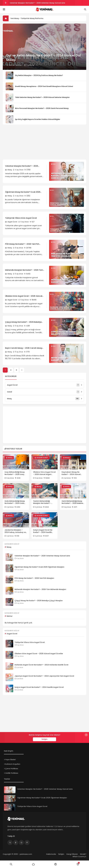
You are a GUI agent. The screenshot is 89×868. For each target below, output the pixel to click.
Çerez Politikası (12, 769)
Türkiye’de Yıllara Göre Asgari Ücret (21, 218)
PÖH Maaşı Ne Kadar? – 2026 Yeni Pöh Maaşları (22, 244)
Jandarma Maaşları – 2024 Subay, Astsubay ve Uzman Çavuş (15, 531)
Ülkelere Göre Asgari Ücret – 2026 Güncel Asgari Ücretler (24, 296)
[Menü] (4, 9)
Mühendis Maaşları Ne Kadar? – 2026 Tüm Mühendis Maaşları (24, 270)
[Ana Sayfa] (33, 864)
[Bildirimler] (78, 864)
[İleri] (22, 370)
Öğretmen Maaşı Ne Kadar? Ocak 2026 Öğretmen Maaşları (23, 192)
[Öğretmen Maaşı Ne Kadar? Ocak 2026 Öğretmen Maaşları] (10, 799)
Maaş (8, 170)
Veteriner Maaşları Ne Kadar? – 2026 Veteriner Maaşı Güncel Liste (37, 3)
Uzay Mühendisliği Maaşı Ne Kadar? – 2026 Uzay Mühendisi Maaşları (15, 473)
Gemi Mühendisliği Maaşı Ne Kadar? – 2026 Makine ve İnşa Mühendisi (72, 502)
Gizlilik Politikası (12, 773)
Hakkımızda (51, 854)
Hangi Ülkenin (72, 854)
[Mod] (56, 864)
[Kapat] (86, 735)
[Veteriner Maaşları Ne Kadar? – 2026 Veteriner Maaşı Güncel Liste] (10, 790)
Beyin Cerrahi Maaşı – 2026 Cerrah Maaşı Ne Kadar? (24, 348)
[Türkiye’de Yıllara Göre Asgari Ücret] (10, 807)
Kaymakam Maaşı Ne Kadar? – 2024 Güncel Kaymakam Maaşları (71, 473)
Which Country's (79, 857)
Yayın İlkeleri (10, 760)
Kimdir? (83, 854)
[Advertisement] (44, 141)
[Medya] (10, 843)
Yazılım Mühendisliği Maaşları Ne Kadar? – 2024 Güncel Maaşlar (42, 502)
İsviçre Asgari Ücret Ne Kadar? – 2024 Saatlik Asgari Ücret (43, 531)
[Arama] (85, 9)
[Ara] (11, 864)
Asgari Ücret (11, 222)
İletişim (44, 739)
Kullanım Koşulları (13, 764)
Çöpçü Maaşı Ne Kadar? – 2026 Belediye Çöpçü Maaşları (23, 322)
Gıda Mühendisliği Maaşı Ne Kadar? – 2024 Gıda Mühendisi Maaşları (15, 502)
